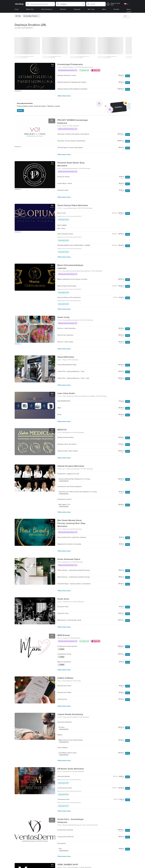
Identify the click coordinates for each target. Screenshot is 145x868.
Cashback (84, 70)
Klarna (96, 70)
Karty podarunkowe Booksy (68, 70)
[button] (40, 4)
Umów (128, 76)
